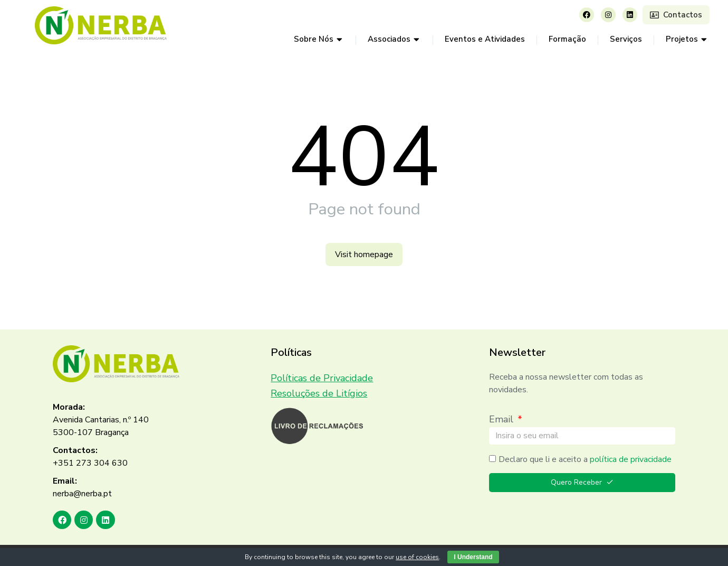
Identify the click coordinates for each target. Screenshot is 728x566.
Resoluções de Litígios (319, 393)
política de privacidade (631, 459)
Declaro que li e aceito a (585, 459)
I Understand (473, 557)
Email (502, 419)
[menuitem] (319, 40)
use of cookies (417, 557)
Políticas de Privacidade (322, 378)
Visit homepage (364, 254)
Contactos (676, 15)
